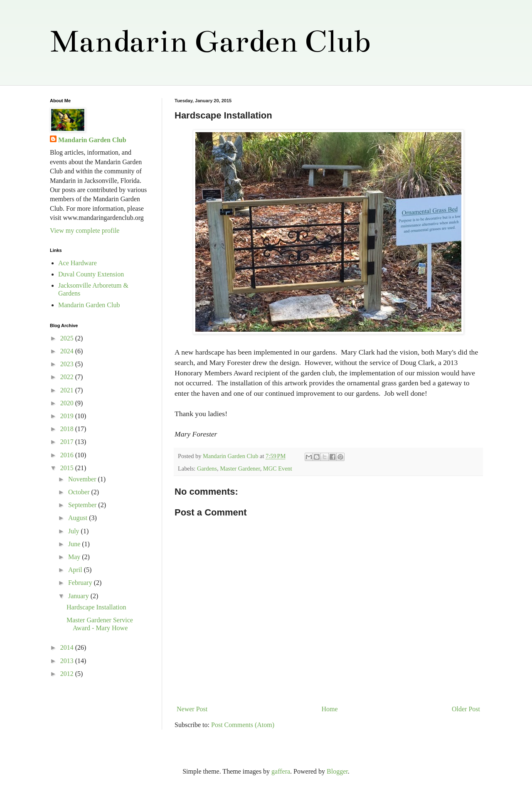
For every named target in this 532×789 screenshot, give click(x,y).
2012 (68, 674)
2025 (68, 338)
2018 (68, 429)
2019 (68, 416)
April (76, 570)
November (83, 479)
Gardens (207, 468)
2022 (68, 377)
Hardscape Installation (96, 607)
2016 (68, 455)
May (75, 557)
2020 (68, 403)
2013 (68, 661)
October (80, 492)
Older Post (466, 709)
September (83, 505)
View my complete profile (85, 231)
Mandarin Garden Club (210, 41)
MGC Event (278, 468)
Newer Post (192, 709)
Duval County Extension (91, 274)
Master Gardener (240, 468)
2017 (68, 442)
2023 (68, 364)
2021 (68, 390)
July (75, 531)
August (79, 518)
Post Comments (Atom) (243, 725)
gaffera (281, 771)
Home (330, 709)
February (81, 583)
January (79, 596)
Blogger (337, 771)
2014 (68, 647)
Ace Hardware (78, 263)
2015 (68, 468)
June (75, 544)
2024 (68, 351)
